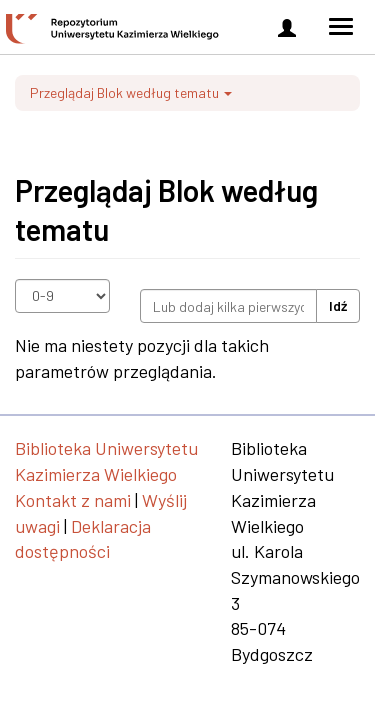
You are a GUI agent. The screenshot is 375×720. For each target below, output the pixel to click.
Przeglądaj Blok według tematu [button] (131, 92)
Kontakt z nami (73, 500)
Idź (338, 305)
